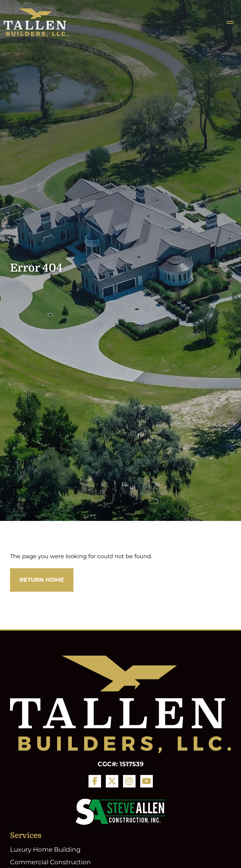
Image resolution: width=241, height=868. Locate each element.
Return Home (42, 580)
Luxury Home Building (45, 850)
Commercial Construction (51, 862)
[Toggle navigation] (230, 23)
